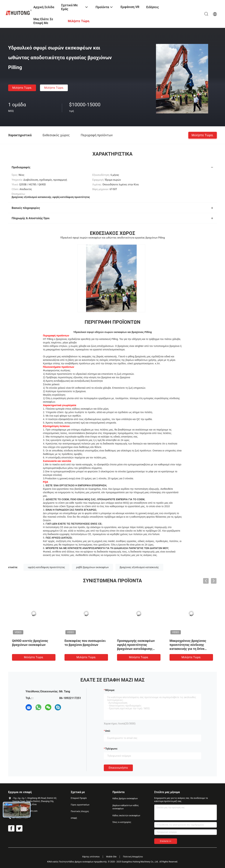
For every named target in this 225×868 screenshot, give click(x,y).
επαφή (74, 818)
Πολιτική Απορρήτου (133, 857)
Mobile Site (111, 857)
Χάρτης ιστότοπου (91, 857)
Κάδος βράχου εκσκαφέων (125, 798)
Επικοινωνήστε (118, 768)
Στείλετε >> (166, 841)
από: (108, 731)
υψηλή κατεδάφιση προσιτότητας (46, 567)
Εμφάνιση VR (130, 7)
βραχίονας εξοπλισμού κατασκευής (139, 567)
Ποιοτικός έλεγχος (80, 811)
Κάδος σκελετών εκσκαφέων (126, 816)
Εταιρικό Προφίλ (79, 798)
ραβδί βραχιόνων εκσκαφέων (93, 567)
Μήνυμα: (110, 690)
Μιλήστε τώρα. (22, 88)
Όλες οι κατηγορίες (122, 822)
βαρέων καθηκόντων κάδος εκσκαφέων (126, 807)
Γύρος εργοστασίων (80, 805)
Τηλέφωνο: (111, 749)
